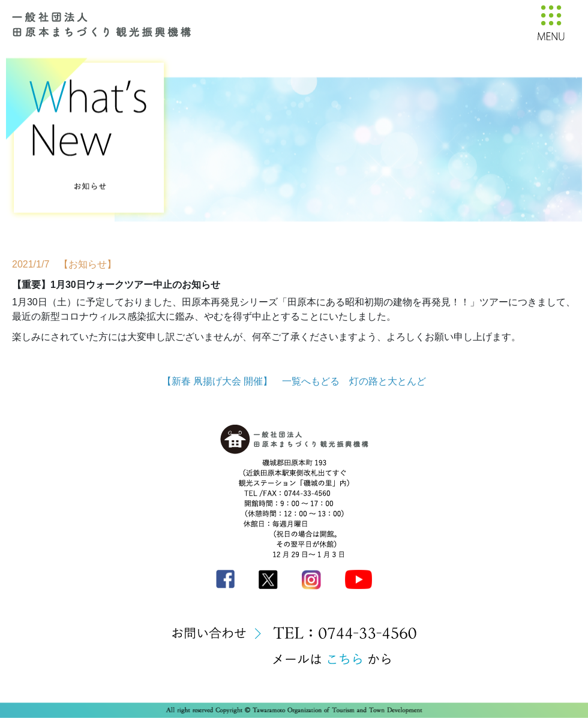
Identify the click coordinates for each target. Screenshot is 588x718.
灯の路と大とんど (388, 381)
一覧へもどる (311, 381)
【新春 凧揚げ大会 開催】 (217, 381)
